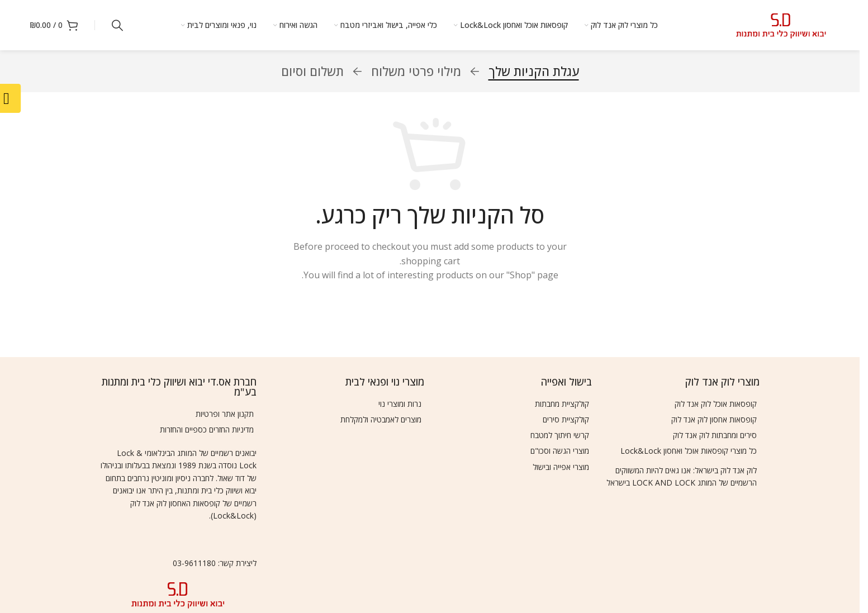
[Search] (117, 25)
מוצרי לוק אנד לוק (722, 382)
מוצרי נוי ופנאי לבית (385, 382)
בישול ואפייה (566, 382)
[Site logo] (781, 24)
